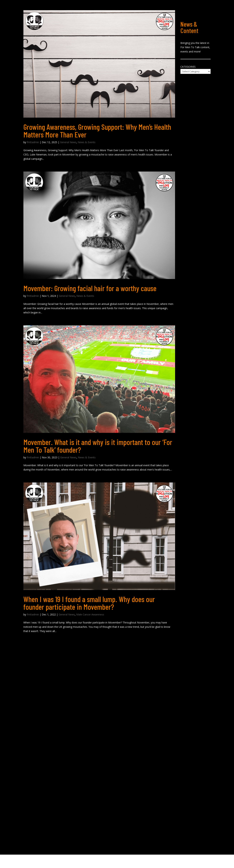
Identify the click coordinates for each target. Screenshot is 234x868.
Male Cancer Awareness (90, 614)
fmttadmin (33, 142)
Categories (188, 67)
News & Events (87, 142)
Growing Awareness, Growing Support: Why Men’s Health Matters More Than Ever (97, 131)
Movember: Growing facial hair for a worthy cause (90, 288)
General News (68, 142)
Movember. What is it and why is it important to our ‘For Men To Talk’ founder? (98, 446)
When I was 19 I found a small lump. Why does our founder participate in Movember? (89, 603)
